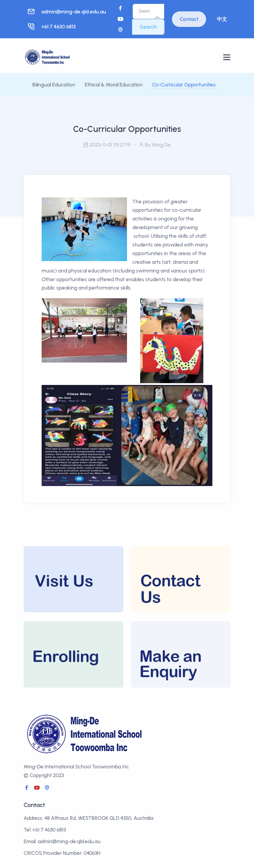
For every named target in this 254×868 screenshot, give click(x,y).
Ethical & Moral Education (114, 85)
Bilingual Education (54, 85)
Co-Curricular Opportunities (184, 85)
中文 (222, 19)
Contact (189, 19)
